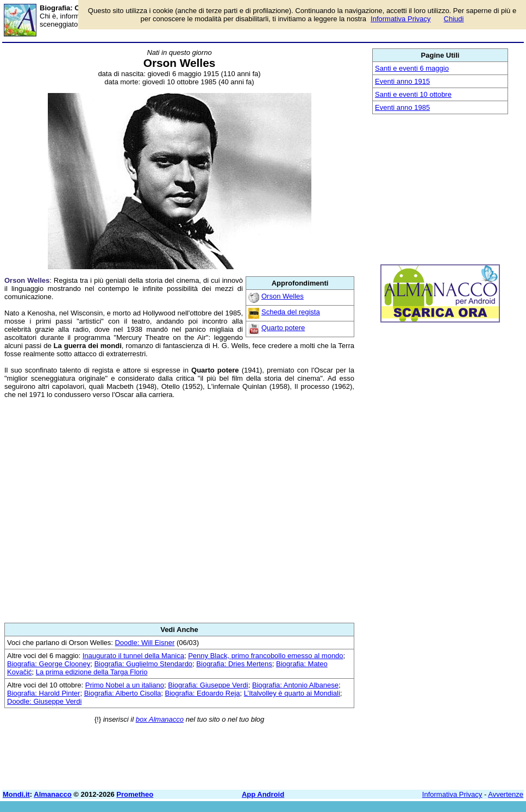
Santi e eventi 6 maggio (412, 68)
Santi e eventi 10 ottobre (413, 94)
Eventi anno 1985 (402, 107)
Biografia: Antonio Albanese (295, 685)
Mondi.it (16, 794)
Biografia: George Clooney (49, 664)
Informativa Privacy (452, 794)
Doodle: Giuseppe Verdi (44, 701)
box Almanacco (160, 719)
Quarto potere (283, 328)
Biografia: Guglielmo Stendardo (143, 664)
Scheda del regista (291, 312)
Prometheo (135, 794)
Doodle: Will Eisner (145, 643)
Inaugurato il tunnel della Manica (133, 656)
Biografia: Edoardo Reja (203, 693)
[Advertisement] (179, 511)
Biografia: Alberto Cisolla (123, 693)
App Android (263, 794)
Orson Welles (283, 296)
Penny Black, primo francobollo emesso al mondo (265, 656)
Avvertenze (506, 794)
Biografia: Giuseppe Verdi (208, 685)
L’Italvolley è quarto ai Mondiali (292, 693)
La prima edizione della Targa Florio (92, 672)
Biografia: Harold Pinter (43, 693)
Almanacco (52, 794)
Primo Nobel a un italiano (125, 685)
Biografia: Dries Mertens (234, 664)
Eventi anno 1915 (402, 81)
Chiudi (454, 19)
